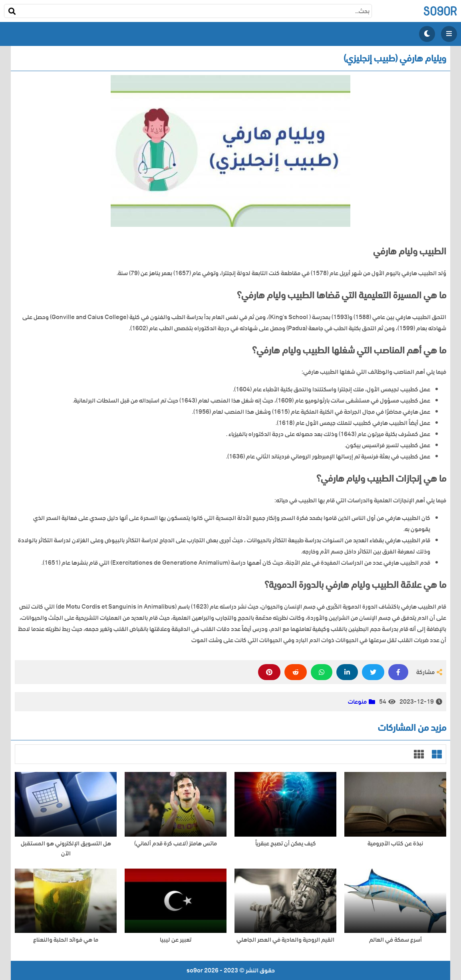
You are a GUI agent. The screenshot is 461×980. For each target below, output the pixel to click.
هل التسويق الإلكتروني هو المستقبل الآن (66, 849)
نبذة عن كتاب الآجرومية (395, 844)
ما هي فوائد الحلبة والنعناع (66, 940)
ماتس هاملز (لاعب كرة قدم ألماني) (176, 844)
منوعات (357, 702)
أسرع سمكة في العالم (395, 940)
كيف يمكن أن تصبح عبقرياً (286, 844)
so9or (440, 11)
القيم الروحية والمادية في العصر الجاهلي (285, 940)
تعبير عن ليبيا (176, 940)
